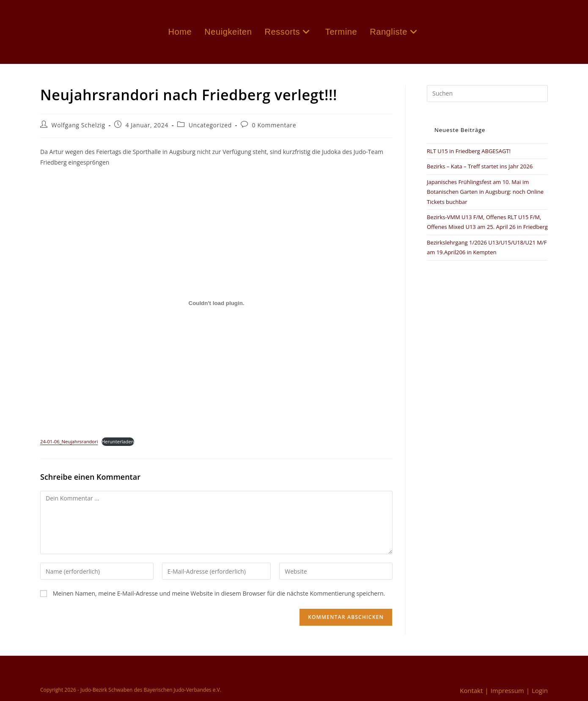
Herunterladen (118, 441)
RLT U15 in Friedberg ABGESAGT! (469, 151)
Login (540, 690)
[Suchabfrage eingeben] (487, 93)
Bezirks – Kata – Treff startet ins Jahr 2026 (480, 166)
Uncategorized (210, 125)
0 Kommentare (274, 125)
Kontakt (471, 690)
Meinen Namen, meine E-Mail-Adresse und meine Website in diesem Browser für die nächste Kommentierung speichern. (219, 593)
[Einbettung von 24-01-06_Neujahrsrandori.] (216, 303)
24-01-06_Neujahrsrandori (69, 441)
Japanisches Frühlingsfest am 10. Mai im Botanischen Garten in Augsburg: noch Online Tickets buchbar (485, 192)
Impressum (507, 690)
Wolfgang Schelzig (78, 125)
